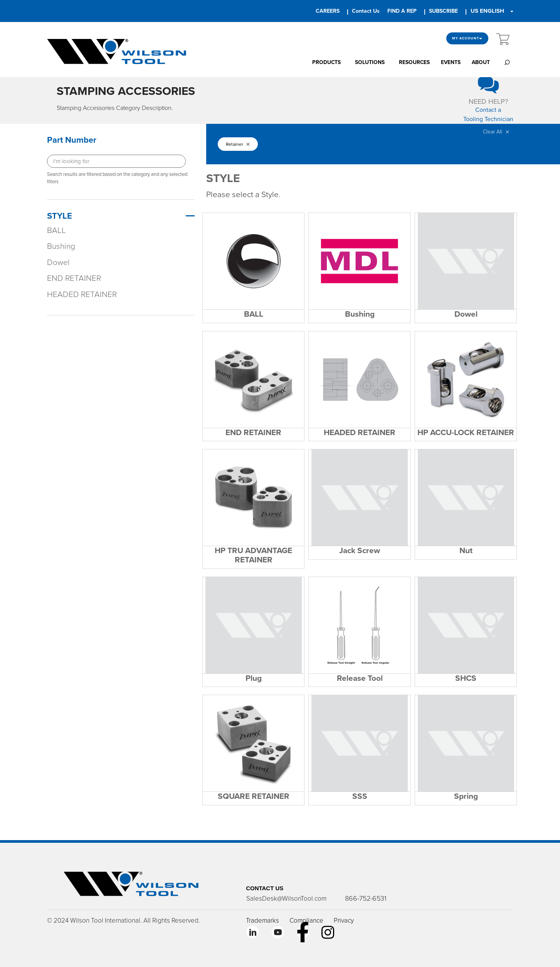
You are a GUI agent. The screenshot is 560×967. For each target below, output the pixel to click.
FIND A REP (402, 11)
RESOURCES (414, 62)
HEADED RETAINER (82, 295)
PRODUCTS (326, 62)
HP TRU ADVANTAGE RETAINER (253, 555)
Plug (254, 678)
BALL (56, 231)
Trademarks (262, 920)
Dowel (58, 263)
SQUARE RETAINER (254, 796)
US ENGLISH (487, 11)
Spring (466, 796)
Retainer (238, 145)
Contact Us (366, 11)
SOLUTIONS (370, 62)
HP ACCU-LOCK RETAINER (466, 433)
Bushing (61, 247)
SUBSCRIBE (443, 11)
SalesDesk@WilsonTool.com (286, 898)
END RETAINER (74, 279)
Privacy (344, 920)
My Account (467, 38)
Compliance (306, 920)
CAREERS (328, 11)
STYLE (60, 216)
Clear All (496, 132)
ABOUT (481, 62)
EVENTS (451, 62)
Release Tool (360, 678)
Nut (466, 551)
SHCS (466, 678)
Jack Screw (360, 551)
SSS (360, 796)
